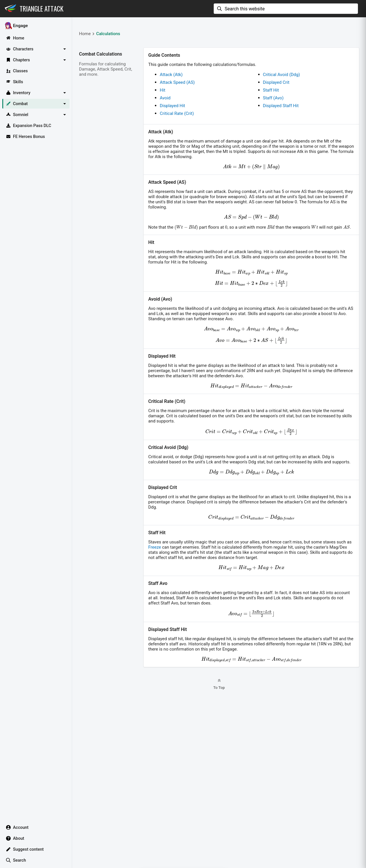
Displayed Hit (172, 106)
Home (85, 34)
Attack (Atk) (171, 75)
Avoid (165, 98)
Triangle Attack (42, 9)
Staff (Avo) (273, 98)
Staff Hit (271, 90)
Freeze (155, 547)
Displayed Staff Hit (281, 106)
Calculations (108, 34)
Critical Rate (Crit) (177, 113)
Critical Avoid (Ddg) (281, 75)
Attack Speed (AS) (177, 82)
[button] (36, 49)
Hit (163, 90)
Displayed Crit (276, 82)
